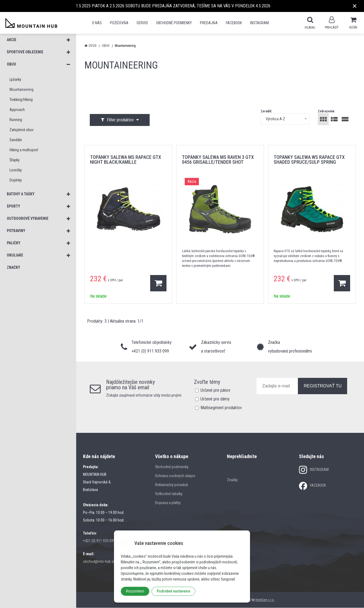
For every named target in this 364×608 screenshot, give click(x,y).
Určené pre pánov (215, 391)
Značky (232, 480)
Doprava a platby (168, 503)
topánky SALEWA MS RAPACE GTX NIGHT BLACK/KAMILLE (126, 160)
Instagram (259, 23)
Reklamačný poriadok (172, 485)
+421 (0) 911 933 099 (99, 541)
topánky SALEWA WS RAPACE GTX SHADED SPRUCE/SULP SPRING (309, 160)
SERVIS (142, 23)
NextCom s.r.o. (265, 600)
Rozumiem (135, 591)
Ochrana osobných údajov (175, 476)
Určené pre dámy (215, 399)
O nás (97, 23)
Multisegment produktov (221, 408)
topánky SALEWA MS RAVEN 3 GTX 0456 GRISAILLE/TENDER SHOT (218, 160)
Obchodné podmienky (174, 23)
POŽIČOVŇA (119, 23)
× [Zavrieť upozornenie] (355, 6)
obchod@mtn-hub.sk (99, 562)
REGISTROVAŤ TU (323, 386)
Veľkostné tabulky (169, 494)
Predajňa (209, 23)
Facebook (234, 23)
